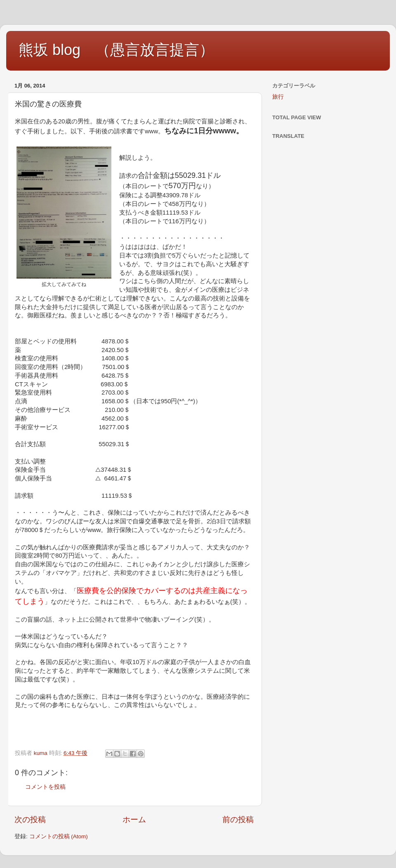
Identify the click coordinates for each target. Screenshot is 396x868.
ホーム (134, 820)
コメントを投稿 (45, 787)
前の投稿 (238, 820)
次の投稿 (30, 820)
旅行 (278, 97)
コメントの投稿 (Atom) (59, 836)
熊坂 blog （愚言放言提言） (116, 50)
